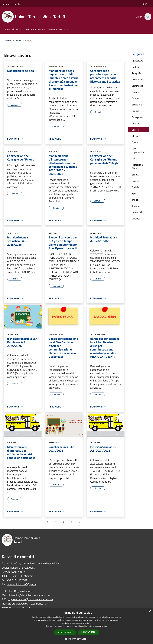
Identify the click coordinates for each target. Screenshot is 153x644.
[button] (76, 639)
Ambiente (137, 67)
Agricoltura (137, 61)
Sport (135, 193)
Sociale (135, 187)
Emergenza (137, 117)
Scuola (135, 175)
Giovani (136, 123)
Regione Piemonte (11, 4)
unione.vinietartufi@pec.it (21, 584)
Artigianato (138, 79)
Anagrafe (136, 73)
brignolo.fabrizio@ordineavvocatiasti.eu (30, 599)
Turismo (136, 206)
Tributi (135, 200)
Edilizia (135, 111)
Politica (136, 158)
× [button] (150, 611)
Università (137, 212)
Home (8, 41)
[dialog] (76, 626)
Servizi (135, 181)
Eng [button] (147, 4)
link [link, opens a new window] (105, 626)
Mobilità (136, 136)
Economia (137, 105)
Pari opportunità (138, 150)
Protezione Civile (137, 166)
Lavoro (135, 130)
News (19, 41)
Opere (135, 142)
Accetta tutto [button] (65, 632)
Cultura (136, 98)
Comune (136, 92)
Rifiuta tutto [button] (89, 632)
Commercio (137, 86)
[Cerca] (148, 17)
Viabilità (136, 219)
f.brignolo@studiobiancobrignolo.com (29, 595)
